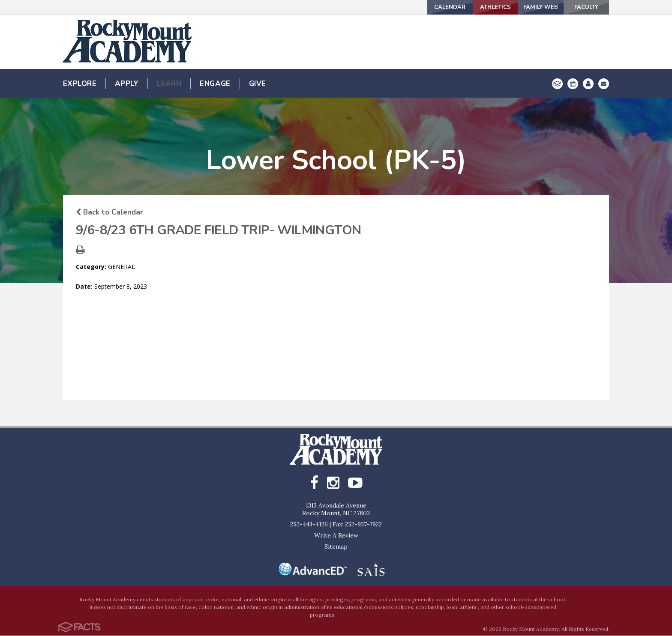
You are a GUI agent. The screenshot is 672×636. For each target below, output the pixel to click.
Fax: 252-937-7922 (357, 525)
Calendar (409, 7)
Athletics (466, 7)
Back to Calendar (109, 212)
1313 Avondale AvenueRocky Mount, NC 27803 (336, 510)
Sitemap (336, 547)
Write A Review (336, 536)
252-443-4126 (309, 525)
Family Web (524, 7)
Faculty (581, 7)
